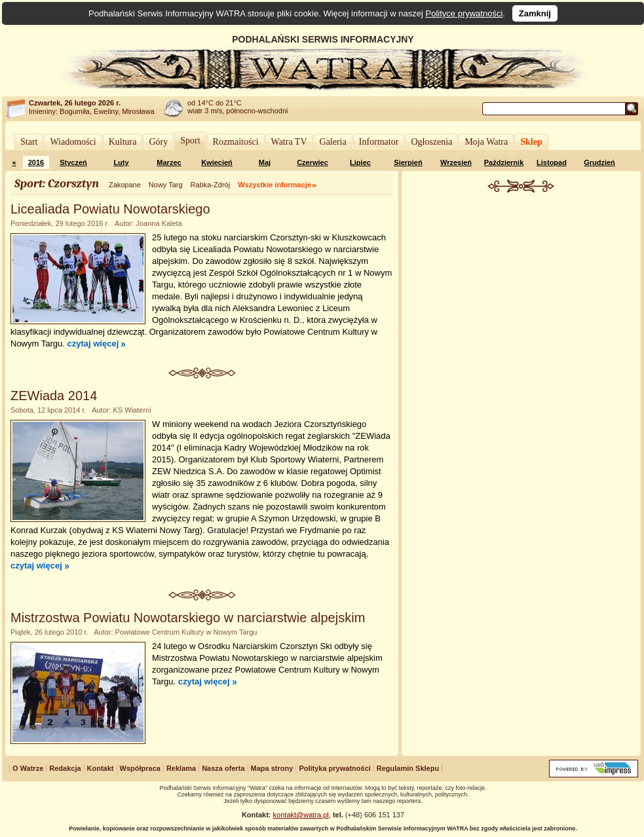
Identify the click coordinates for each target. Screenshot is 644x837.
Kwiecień (217, 162)
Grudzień (599, 162)
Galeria (333, 142)
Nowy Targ (166, 185)
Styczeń (73, 162)
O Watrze (28, 768)
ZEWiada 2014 (54, 396)
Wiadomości (73, 142)
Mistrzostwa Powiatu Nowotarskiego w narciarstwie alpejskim (188, 618)
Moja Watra (486, 142)
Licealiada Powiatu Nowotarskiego (110, 209)
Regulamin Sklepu (408, 768)
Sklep (531, 142)
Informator (379, 142)
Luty (121, 162)
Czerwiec (313, 162)
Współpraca (140, 768)
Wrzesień (456, 162)
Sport (190, 140)
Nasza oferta (223, 768)
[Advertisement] (521, 396)
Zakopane (125, 185)
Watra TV (289, 142)
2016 (36, 162)
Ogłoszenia (431, 142)
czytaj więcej (93, 344)
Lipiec (360, 162)
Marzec (169, 162)
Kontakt (101, 768)
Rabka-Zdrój (211, 185)
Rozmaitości (236, 142)
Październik (504, 162)
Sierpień (408, 162)
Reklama (181, 768)
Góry (158, 142)
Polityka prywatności (334, 768)
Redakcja (65, 768)
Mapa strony (272, 768)
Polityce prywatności (464, 13)
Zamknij (535, 13)
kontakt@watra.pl (301, 815)
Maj (265, 162)
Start (29, 142)
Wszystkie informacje (275, 185)
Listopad (552, 162)
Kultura (123, 142)
